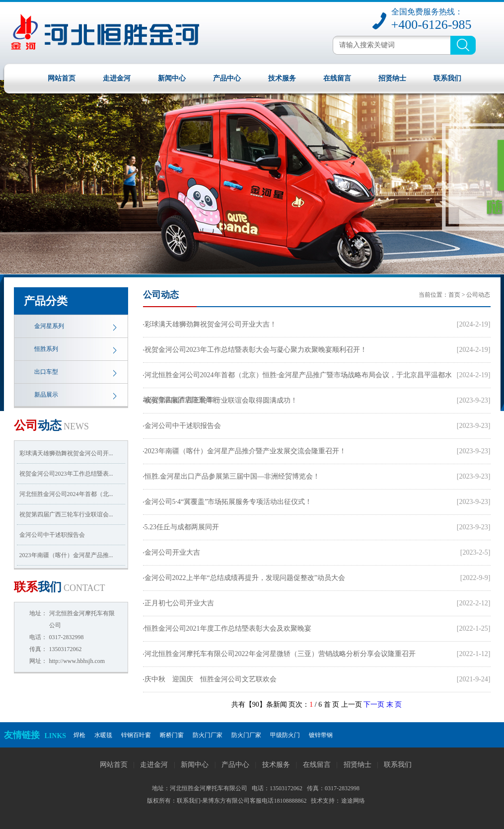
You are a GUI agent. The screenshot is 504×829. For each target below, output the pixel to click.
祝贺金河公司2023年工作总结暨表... (66, 474)
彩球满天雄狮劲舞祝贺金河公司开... (66, 453)
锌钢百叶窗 (136, 735)
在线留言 (337, 78)
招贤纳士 (392, 78)
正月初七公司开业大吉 (179, 603)
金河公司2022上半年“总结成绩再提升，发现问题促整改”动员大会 (245, 578)
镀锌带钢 (321, 735)
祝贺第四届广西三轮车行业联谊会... (66, 514)
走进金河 (117, 78)
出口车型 (46, 372)
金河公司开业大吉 (172, 552)
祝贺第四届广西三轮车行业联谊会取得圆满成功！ (221, 400)
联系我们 (447, 78)
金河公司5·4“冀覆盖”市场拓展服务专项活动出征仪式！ (228, 502)
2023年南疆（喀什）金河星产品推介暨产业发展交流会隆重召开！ (245, 451)
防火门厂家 (208, 735)
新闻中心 (172, 78)
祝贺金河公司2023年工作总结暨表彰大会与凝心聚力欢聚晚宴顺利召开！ (256, 350)
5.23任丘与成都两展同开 (182, 527)
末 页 (394, 705)
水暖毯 (103, 735)
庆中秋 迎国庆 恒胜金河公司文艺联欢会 (211, 679)
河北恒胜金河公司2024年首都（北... (66, 494)
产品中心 (227, 78)
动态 (52, 425)
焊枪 (79, 735)
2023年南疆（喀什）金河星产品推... (66, 555)
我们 (60, 587)
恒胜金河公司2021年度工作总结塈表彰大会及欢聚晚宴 (228, 628)
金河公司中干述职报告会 (52, 535)
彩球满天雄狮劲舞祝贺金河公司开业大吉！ (211, 324)
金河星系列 (49, 326)
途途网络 (353, 801)
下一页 (374, 705)
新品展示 (46, 395)
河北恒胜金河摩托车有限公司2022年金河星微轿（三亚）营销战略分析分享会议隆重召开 (280, 654)
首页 (454, 295)
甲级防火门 (285, 735)
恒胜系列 (46, 349)
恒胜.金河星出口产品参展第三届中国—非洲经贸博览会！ (232, 476)
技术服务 (282, 78)
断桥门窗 (172, 735)
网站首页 (62, 78)
